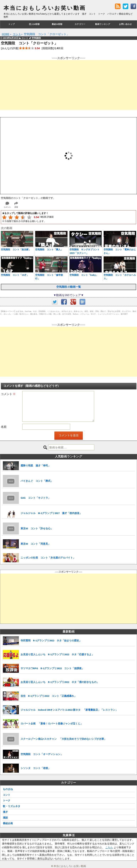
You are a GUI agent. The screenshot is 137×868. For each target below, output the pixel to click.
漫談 (5, 818)
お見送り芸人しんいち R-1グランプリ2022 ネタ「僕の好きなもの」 (60, 682)
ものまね (8, 789)
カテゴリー (80, 24)
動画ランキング (103, 24)
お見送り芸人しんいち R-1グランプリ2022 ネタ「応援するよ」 (57, 654)
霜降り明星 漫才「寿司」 (36, 466)
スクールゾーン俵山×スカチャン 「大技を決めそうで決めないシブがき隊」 (64, 739)
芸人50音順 (34, 24)
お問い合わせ (125, 24)
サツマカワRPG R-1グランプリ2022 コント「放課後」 (52, 668)
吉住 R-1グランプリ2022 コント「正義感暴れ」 (49, 696)
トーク (7, 800)
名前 (4, 427)
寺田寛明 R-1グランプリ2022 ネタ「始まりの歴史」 (51, 640)
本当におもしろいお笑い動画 (45, 8)
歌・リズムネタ (12, 806)
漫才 (5, 812)
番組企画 (8, 823)
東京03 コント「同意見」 (36, 544)
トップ (12, 24)
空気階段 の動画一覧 (69, 287)
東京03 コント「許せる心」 (37, 528)
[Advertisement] (68, 85)
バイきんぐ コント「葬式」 (37, 481)
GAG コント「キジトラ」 (36, 498)
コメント (8, 394)
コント (7, 795)
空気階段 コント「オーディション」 (42, 754)
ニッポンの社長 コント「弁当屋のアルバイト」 (48, 558)
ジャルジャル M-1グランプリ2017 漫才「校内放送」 (51, 513)
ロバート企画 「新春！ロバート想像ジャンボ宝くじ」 (52, 724)
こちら (109, 847)
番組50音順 (57, 24)
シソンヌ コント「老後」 (36, 768)
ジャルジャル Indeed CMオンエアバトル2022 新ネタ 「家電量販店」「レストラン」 (69, 710)
